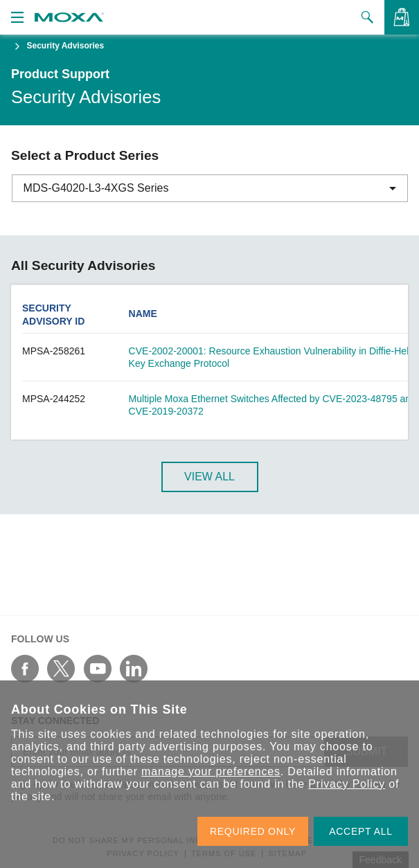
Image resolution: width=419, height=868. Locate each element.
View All (209, 477)
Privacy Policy (347, 784)
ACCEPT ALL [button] (361, 831)
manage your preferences (211, 771)
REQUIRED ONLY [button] (253, 831)
